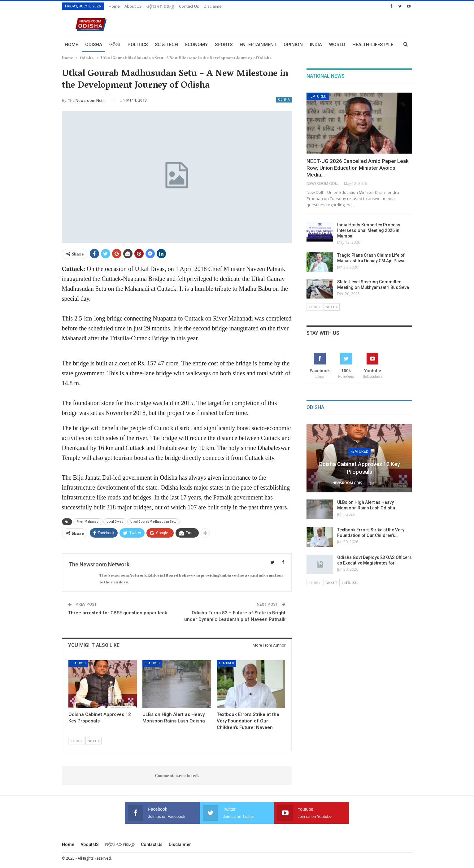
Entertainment (258, 45)
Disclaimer (213, 6)
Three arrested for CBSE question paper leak (118, 613)
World (337, 45)
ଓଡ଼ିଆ (115, 45)
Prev (77, 741)
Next (93, 741)
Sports (224, 45)
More (359, 45)
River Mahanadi (88, 522)
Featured (78, 663)
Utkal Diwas (115, 522)
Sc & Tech (166, 45)
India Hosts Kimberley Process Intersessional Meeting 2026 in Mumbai (369, 230)
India (316, 45)
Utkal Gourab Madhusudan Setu (153, 522)
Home (114, 6)
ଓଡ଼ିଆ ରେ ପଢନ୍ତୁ (160, 6)
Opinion (293, 45)
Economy (196, 45)
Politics (138, 45)
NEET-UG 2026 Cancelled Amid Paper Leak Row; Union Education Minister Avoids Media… (358, 168)
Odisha (94, 45)
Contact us (189, 6)
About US (133, 6)
